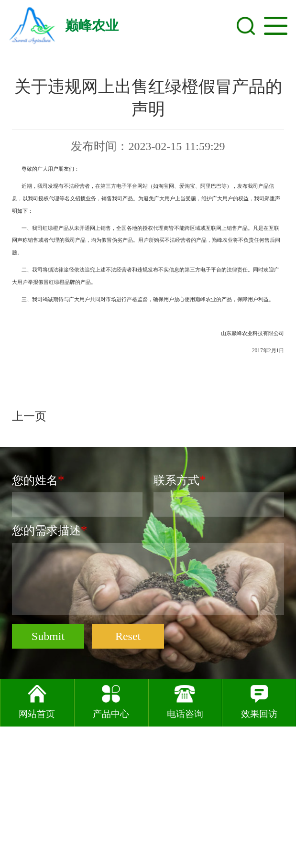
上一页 (31, 452)
